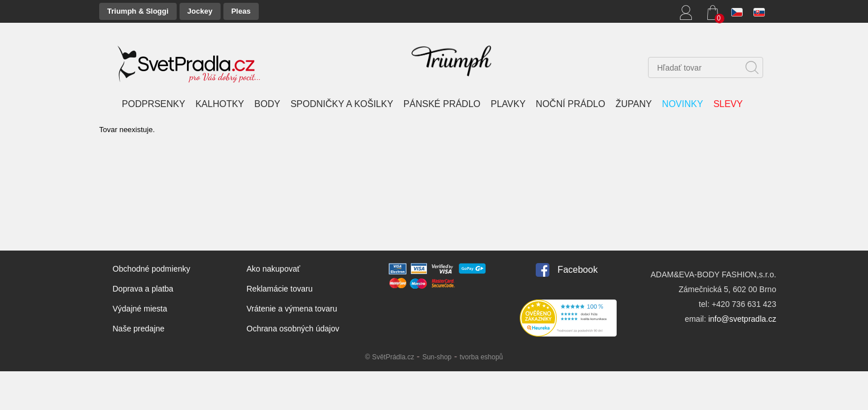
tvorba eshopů (481, 357)
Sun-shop (437, 357)
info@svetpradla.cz (742, 319)
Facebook (577, 270)
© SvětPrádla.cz (389, 357)
